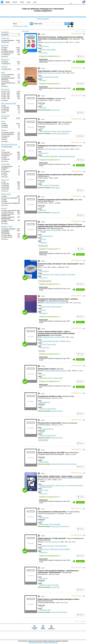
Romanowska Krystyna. (46, 487)
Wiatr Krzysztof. (44, 578)
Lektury (49, 610)
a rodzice (54, 549)
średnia (54, 156)
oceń (84, 34)
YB (64, 2)
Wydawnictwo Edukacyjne (50, 230)
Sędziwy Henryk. (44, 153)
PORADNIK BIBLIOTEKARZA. (59, 612)
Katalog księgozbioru (43, 19)
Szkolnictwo (42, 409)
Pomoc (29, 2)
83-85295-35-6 (43, 552)
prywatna (44, 524)
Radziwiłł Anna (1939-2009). (47, 485)
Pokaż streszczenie (43, 246)
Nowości (15, 2)
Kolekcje (26, 26)
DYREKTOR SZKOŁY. (57, 411)
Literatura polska (51, 344)
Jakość (72, 275)
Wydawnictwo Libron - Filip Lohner (52, 337)
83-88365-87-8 (43, 243)
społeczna (67, 131)
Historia (22, 2)
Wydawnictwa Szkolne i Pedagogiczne (55, 42)
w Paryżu (46, 378)
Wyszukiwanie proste (18, 26)
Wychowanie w (45, 585)
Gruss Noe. (42, 375)
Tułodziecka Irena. (44, 46)
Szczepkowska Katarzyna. (46, 429)
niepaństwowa (45, 131)
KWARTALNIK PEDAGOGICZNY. (60, 134)
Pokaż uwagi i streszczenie (45, 281)
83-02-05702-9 (43, 313)
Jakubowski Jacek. (61, 485)
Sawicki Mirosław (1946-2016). (75, 485)
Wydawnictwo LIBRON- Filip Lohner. (49, 341)
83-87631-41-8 (43, 278)
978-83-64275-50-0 (44, 348)
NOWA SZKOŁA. (55, 188)
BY (67, 2)
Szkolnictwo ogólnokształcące (67, 156)
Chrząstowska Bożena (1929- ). (50, 307)
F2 (78, 2)
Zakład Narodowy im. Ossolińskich (53, 73)
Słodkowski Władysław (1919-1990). (49, 77)
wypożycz (80, 62)
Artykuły (41, 105)
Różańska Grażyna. (65, 341)
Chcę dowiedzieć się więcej (35, 643)
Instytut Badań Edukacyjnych (52, 542)
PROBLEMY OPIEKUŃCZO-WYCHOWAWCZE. (64, 464)
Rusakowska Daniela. (61, 546)
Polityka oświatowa (65, 549)
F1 (74, 2)
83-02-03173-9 (43, 53)
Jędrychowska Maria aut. (46, 236)
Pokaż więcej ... (5, 57)
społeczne (44, 549)
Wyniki (8, 2)
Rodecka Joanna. (44, 518)
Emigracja (58, 378)
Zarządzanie (63, 275)
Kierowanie (44, 156)
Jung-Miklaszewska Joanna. (47, 546)
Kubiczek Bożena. (44, 271)
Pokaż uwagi (42, 351)
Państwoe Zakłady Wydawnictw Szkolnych (56, 371)
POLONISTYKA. (55, 110)
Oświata (54, 131)
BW (60, 2)
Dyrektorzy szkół (51, 409)
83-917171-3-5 (43, 494)
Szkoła (59, 131)
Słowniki (51, 50)
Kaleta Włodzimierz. (45, 402)
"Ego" (46, 480)
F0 (71, 2)
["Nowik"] (44, 267)
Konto (35, 2)
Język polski (43, 50)
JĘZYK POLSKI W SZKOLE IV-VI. (60, 526)
